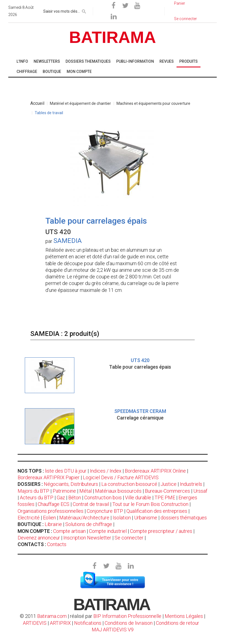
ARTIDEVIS (35, 623)
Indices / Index (106, 471)
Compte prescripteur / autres (161, 531)
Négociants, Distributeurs (71, 484)
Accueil (37, 103)
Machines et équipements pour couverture (153, 103)
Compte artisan (69, 531)
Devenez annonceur (39, 538)
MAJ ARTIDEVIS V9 (113, 630)
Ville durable (138, 498)
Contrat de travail (91, 504)
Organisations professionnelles (51, 511)
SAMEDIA (68, 241)
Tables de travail (49, 113)
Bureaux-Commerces (167, 491)
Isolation (122, 518)
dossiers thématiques (184, 518)
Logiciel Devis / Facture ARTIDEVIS (121, 477)
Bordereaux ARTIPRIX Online (155, 471)
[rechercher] (84, 10)
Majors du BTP (33, 491)
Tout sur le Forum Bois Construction (150, 504)
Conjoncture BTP (105, 511)
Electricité (29, 518)
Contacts (57, 544)
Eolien (49, 518)
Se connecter (129, 538)
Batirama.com (52, 616)
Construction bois (103, 498)
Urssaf (200, 491)
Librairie (53, 524)
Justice (169, 484)
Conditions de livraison (129, 623)
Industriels (191, 484)
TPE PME (165, 498)
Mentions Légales (184, 616)
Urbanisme (146, 518)
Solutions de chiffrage (89, 524)
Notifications (88, 623)
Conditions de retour (177, 623)
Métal (86, 491)
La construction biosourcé (129, 484)
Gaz (61, 498)
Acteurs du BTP (37, 498)
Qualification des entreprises (157, 511)
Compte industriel (108, 531)
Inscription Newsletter (87, 538)
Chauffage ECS (54, 504)
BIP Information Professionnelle (127, 616)
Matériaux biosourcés (118, 491)
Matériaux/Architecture (84, 518)
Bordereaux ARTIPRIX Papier (49, 477)
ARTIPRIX (60, 623)
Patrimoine (64, 491)
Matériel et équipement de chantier (80, 103)
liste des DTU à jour (66, 471)
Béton (75, 498)
